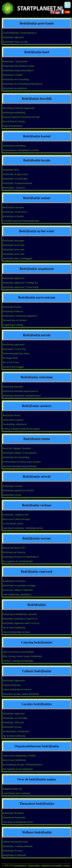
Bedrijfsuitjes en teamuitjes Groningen (19, 586)
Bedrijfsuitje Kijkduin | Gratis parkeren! (20, 453)
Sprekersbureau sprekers (13, 420)
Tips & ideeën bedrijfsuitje (14, 628)
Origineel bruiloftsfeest (13, 126)
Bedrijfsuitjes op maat (12, 727)
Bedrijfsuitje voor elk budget (15, 179)
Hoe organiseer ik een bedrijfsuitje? (18, 561)
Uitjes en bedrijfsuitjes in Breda (16, 632)
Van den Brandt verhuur (13, 524)
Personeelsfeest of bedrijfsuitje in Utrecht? (21, 150)
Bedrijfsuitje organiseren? (14, 278)
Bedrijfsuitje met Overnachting (16, 457)
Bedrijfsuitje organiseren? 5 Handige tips (20, 283)
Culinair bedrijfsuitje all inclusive (17, 689)
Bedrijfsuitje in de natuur (13, 207)
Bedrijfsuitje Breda (11, 170)
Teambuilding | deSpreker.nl (15, 424)
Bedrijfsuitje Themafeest (13, 813)
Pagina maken (34, 865)
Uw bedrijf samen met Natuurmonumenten (21, 221)
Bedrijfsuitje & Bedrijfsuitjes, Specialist (20, 614)
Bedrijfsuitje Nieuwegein (13, 241)
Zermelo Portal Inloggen (13, 367)
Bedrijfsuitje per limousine (14, 552)
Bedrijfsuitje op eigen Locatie (15, 174)
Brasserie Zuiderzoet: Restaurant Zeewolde (21, 117)
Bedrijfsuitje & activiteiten (14, 581)
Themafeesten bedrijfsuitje (14, 818)
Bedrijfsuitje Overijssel (13, 851)
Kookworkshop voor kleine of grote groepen (22, 462)
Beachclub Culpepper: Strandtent (17, 448)
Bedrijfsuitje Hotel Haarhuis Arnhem (18, 66)
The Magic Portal (10, 358)
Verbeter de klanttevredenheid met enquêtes (21, 429)
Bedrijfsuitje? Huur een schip (15, 42)
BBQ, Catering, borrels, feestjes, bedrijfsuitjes (22, 656)
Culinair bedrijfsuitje (12, 685)
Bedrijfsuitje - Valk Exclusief (15, 62)
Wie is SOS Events (11, 362)
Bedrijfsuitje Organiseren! (14, 681)
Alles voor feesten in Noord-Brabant (18, 652)
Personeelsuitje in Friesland (14, 320)
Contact (67, 865)
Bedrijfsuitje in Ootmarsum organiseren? (20, 316)
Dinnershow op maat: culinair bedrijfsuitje (21, 694)
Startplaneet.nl (20, 865)
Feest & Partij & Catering (14, 121)
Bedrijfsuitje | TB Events (13, 722)
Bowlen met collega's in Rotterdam (18, 590)
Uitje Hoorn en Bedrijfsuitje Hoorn (18, 822)
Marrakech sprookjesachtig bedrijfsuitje (20, 466)
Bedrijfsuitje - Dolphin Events (16, 515)
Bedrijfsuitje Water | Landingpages (18, 258)
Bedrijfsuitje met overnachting (16, 79)
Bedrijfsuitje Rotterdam (13, 387)
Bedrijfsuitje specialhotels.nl (15, 88)
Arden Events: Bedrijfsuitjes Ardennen (19, 756)
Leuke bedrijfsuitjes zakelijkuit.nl (17, 594)
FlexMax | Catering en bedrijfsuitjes (18, 661)
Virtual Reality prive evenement (16, 793)
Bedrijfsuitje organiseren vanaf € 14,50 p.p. (21, 623)
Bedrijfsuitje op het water (14, 245)
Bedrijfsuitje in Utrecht (13, 486)
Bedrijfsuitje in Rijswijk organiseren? (19, 108)
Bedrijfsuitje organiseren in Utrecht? (18, 490)
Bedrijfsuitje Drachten (12, 307)
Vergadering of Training (13, 325)
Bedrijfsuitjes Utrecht (12, 495)
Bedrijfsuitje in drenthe (13, 75)
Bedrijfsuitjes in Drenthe (13, 216)
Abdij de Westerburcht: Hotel (15, 842)
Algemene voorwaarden (51, 865)
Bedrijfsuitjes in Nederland (14, 855)
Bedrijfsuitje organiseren (13, 37)
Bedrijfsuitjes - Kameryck (14, 188)
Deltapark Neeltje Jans (12, 789)
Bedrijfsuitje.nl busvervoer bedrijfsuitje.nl (21, 557)
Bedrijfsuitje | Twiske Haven (15, 212)
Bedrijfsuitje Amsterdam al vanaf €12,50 (20, 619)
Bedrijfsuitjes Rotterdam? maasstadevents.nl (22, 396)
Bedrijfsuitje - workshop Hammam (18, 846)
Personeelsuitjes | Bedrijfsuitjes (16, 731)
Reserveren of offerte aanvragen (16, 519)
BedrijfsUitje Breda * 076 (14, 548)
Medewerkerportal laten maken (16, 353)
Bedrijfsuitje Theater (11, 415)
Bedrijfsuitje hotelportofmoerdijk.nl (18, 70)
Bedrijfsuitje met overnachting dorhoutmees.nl (23, 84)
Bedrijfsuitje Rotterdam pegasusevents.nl (20, 391)
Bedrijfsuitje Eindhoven (13, 311)
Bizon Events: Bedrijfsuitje (14, 760)
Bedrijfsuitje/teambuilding (14, 113)
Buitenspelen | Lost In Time (14, 349)
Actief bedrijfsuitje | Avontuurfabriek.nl (20, 33)
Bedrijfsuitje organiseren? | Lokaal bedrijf (21, 287)
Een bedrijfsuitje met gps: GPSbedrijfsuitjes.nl (23, 765)
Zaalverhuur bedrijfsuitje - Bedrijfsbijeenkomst (23, 528)
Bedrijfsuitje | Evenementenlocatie (17, 183)
